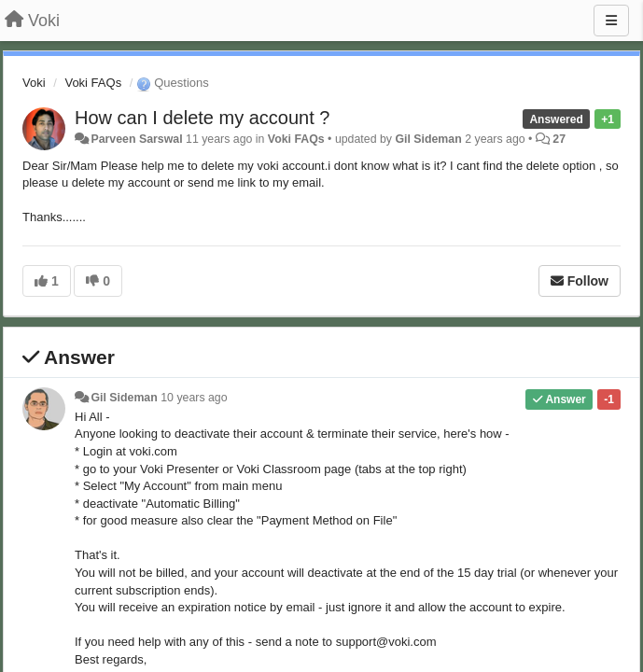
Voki (34, 83)
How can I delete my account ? (202, 118)
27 (559, 139)
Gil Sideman (428, 139)
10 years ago (194, 398)
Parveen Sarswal (136, 139)
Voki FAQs (93, 83)
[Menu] (611, 21)
